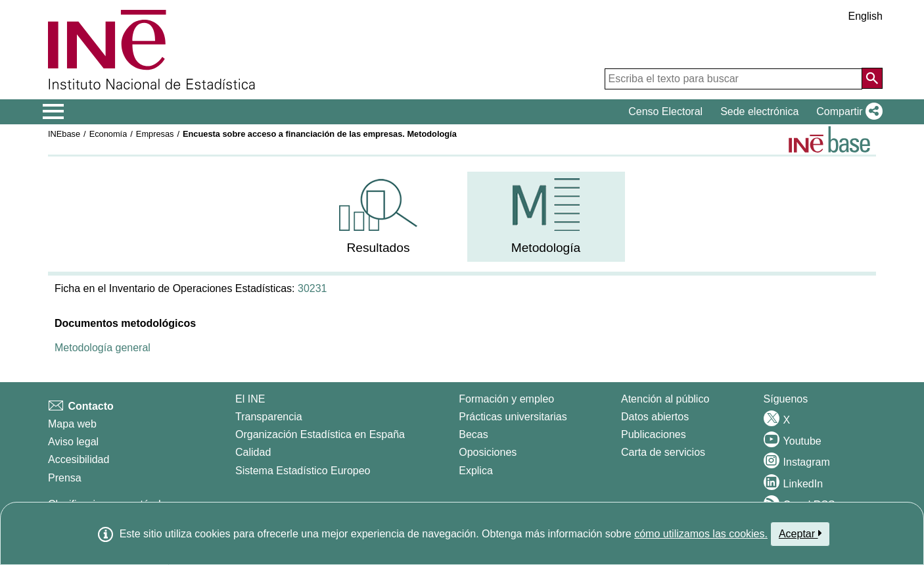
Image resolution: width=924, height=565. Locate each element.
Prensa (65, 478)
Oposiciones (488, 452)
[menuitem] (379, 217)
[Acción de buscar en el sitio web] (872, 78)
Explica (476, 471)
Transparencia (269, 417)
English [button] (866, 16)
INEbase (64, 134)
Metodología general (103, 348)
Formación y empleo (506, 399)
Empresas (155, 134)
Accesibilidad (79, 459)
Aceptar (800, 533)
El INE (250, 399)
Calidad (253, 452)
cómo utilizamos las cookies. (701, 534)
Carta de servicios (663, 452)
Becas (473, 434)
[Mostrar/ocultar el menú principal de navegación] (54, 112)
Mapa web (72, 424)
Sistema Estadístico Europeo (303, 471)
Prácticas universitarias (513, 417)
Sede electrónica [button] (759, 111)
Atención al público (665, 399)
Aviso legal (73, 442)
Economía (108, 134)
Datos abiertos (655, 417)
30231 (312, 288)
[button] (847, 112)
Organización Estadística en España (320, 434)
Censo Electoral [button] (665, 111)
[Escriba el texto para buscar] (733, 79)
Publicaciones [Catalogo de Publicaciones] (654, 434)
